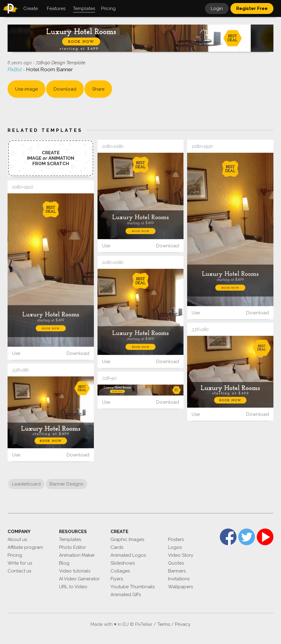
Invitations (179, 579)
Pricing (15, 555)
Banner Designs (66, 484)
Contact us (19, 571)
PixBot (15, 69)
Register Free (252, 8)
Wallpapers (180, 587)
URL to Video (73, 587)
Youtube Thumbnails (133, 587)
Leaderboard (26, 484)
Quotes (176, 563)
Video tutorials (75, 571)
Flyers (117, 579)
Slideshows (123, 563)
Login (217, 8)
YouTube (265, 537)
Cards (117, 547)
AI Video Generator (79, 579)
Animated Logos (128, 555)
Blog (64, 563)
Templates (70, 539)
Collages (120, 571)
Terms (164, 624)
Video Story (181, 555)
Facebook (228, 537)
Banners (177, 571)
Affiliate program (25, 547)
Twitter (247, 537)
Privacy (183, 624)
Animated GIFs (126, 595)
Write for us (20, 563)
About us (17, 539)
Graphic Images (127, 539)
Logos (175, 547)
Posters (176, 539)
